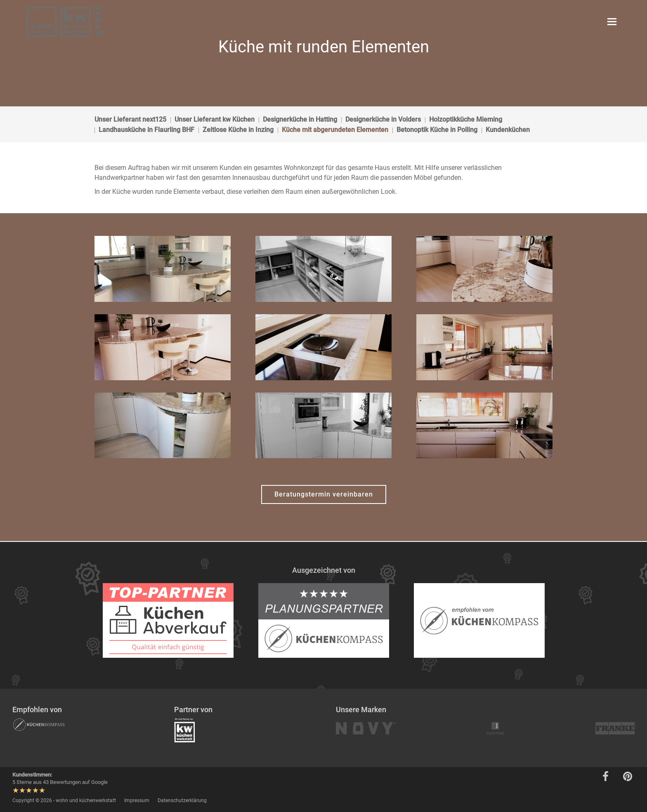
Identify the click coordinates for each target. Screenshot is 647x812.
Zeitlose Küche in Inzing (238, 130)
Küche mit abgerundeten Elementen (335, 130)
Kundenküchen (508, 130)
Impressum (137, 800)
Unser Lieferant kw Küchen (215, 119)
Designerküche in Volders (383, 119)
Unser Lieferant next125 (130, 119)
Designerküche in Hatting (300, 119)
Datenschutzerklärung (182, 800)
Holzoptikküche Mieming (466, 119)
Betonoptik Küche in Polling (437, 130)
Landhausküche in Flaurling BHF (146, 130)
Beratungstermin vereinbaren (324, 494)
